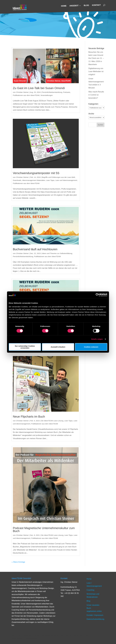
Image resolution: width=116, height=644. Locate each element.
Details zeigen (97, 339)
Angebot (74, 6)
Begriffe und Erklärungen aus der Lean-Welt (58, 177)
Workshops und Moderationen (50, 635)
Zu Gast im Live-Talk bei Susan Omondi (39, 88)
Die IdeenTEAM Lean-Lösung (52, 421)
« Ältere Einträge (18, 562)
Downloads (17, 180)
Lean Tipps (50, 180)
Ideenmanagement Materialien (34, 180)
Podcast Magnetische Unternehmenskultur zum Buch (44, 530)
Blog (86, 5)
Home (64, 6)
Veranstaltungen (47, 95)
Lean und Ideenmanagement (66, 180)
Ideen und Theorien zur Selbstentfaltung (57, 253)
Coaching (91, 590)
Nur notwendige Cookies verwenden (25, 347)
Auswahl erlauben (58, 347)
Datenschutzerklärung (95, 619)
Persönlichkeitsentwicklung (52, 92)
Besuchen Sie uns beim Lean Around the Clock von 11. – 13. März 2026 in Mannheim (96, 58)
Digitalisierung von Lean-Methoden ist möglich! (96, 71)
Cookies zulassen (91, 347)
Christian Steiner (22, 92)
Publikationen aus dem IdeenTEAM (26, 95)
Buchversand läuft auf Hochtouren (35, 249)
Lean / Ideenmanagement (24, 635)
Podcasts (67, 92)
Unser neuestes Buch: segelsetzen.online (77, 635)
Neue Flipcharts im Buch (29, 417)
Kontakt (96, 5)
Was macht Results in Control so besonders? (96, 95)
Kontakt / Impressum (95, 615)
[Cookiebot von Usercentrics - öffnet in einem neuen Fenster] (97, 295)
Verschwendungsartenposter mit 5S (36, 173)
